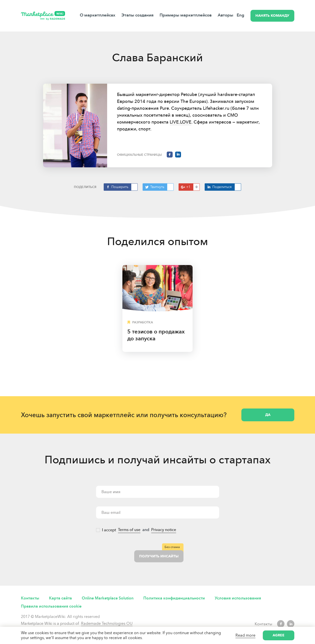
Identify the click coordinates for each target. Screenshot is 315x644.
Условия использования (238, 598)
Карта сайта (60, 598)
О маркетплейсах (98, 15)
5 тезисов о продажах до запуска (156, 335)
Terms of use (129, 530)
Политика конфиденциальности (174, 598)
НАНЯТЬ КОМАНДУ (272, 16)
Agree (279, 635)
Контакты (30, 598)
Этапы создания (137, 15)
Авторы (225, 15)
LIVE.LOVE (181, 122)
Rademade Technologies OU (107, 623)
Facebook (281, 624)
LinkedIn (291, 624)
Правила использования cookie (51, 606)
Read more (245, 635)
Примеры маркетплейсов (186, 15)
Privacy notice (164, 530)
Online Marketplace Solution (108, 598)
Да (268, 415)
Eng (240, 15)
